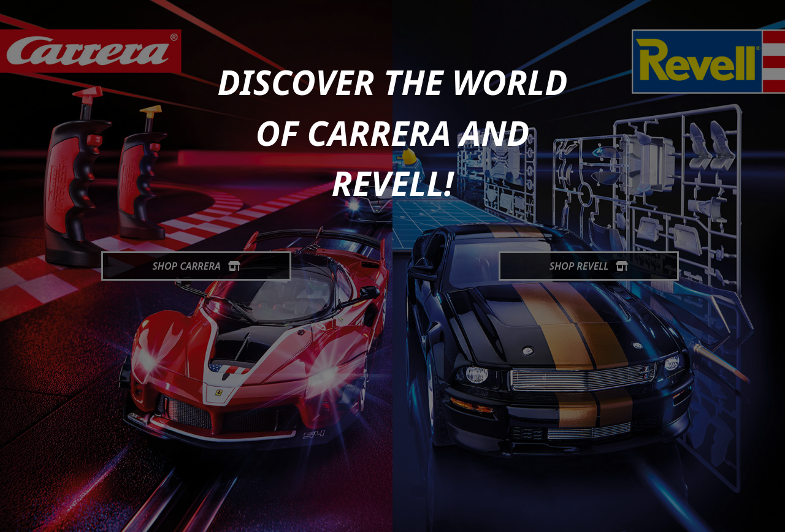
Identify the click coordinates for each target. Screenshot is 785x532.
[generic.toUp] (770, 515)
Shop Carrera (196, 266)
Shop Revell (589, 266)
